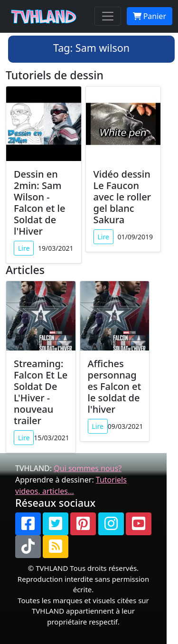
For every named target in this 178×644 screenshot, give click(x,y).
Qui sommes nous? (88, 468)
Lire (24, 248)
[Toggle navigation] (108, 16)
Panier (150, 16)
